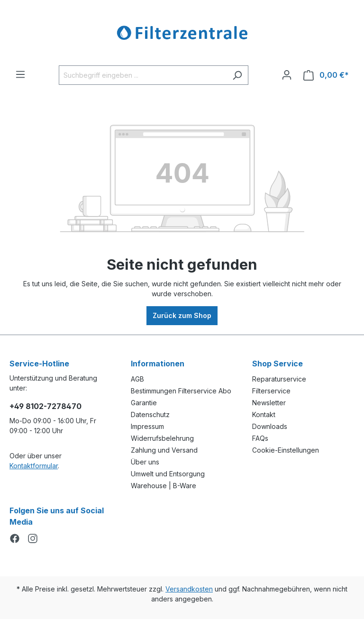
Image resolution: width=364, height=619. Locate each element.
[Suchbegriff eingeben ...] (143, 75)
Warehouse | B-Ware (164, 486)
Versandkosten (189, 589)
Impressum (147, 426)
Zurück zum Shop (182, 315)
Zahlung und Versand (164, 450)
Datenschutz (150, 414)
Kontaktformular (34, 466)
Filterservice (271, 391)
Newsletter (269, 403)
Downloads (270, 426)
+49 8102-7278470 (45, 406)
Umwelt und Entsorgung (168, 474)
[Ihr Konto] (287, 75)
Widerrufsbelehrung (162, 438)
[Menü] (20, 74)
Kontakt (264, 414)
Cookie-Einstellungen (286, 450)
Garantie (144, 403)
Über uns (145, 462)
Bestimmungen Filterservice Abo (181, 391)
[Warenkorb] (326, 75)
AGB (137, 379)
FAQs (260, 438)
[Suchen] (237, 75)
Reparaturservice (279, 379)
